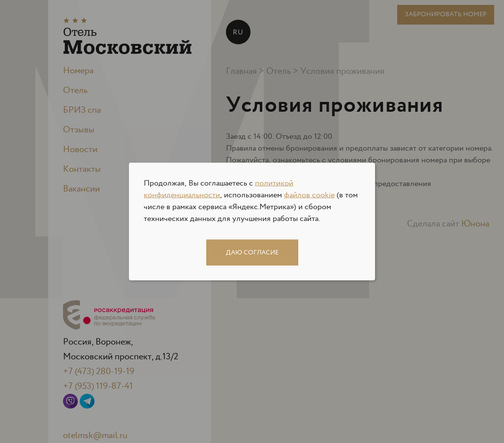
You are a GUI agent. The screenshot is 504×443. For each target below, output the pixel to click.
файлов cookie (309, 195)
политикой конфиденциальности (219, 189)
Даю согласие (252, 253)
